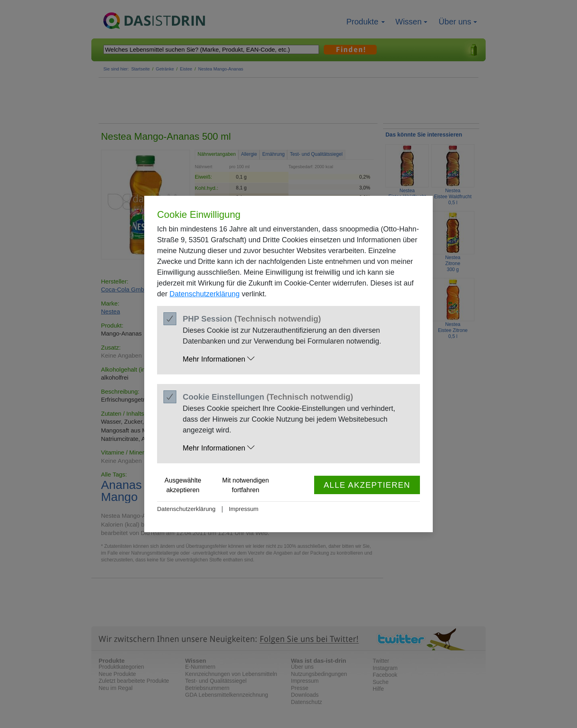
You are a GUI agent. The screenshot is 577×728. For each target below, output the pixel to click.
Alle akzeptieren (367, 485)
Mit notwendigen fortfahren (246, 485)
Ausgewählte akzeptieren (183, 485)
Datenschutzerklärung (205, 294)
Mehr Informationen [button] (219, 359)
